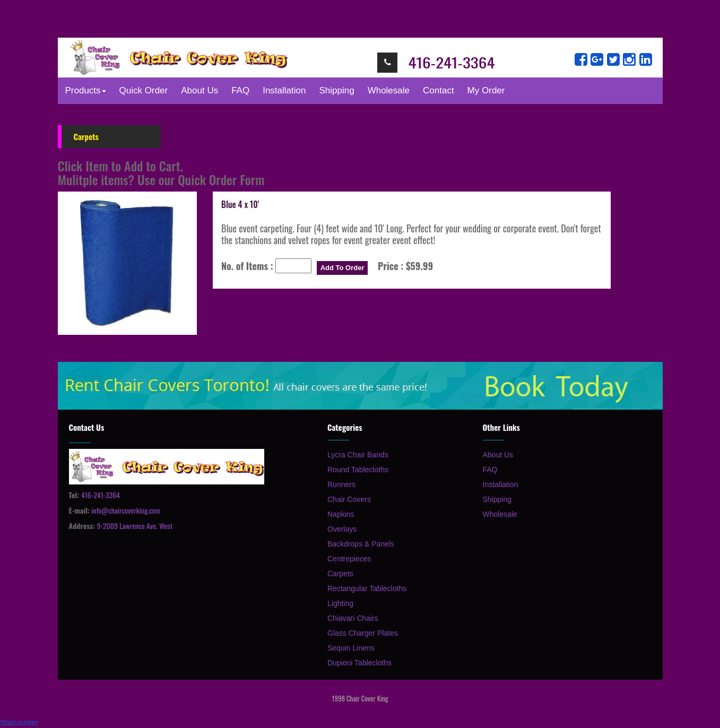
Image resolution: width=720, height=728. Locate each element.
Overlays (342, 529)
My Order (489, 90)
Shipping (336, 90)
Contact (439, 90)
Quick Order (144, 90)
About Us (199, 90)
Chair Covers (349, 499)
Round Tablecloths (358, 470)
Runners (341, 484)
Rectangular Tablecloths (367, 588)
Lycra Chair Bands (358, 455)
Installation (284, 90)
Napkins (341, 514)
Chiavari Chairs (353, 618)
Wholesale (389, 90)
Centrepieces (349, 559)
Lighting (340, 603)
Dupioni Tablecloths (359, 663)
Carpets (340, 574)
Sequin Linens (351, 648)
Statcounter (19, 723)
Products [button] (86, 90)
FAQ (240, 90)
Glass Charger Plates (363, 633)
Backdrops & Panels (361, 544)
